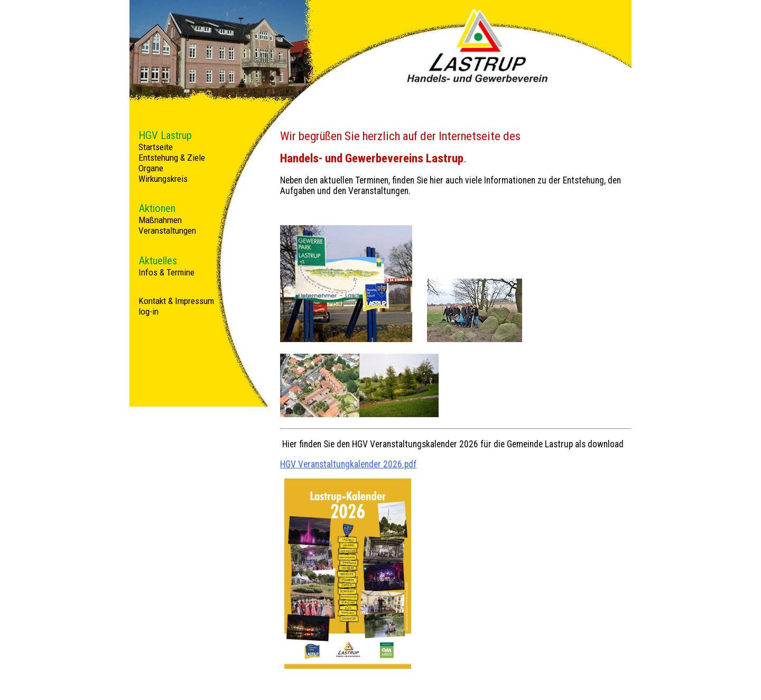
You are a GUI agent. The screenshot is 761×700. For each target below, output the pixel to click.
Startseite (156, 147)
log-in (149, 311)
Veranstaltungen (167, 231)
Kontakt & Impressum (176, 301)
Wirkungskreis (163, 179)
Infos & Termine (166, 272)
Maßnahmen (160, 220)
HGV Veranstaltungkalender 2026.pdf (348, 464)
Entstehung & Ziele (172, 158)
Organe (151, 168)
